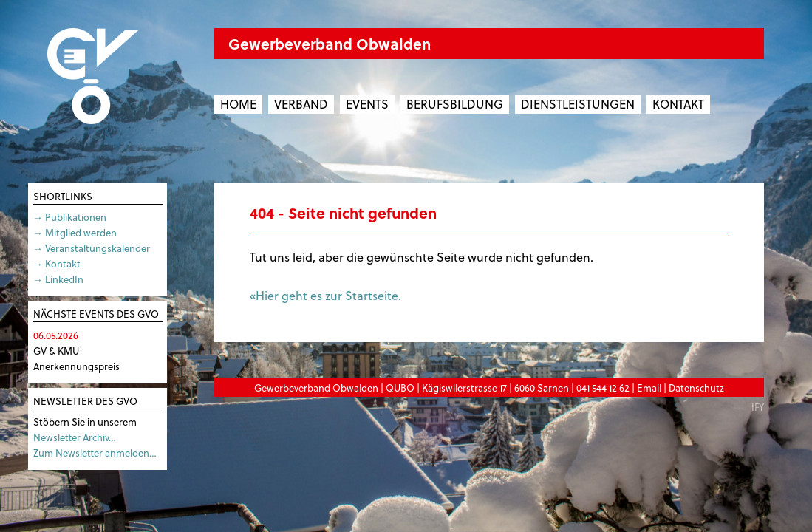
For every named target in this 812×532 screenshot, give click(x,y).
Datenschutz (696, 388)
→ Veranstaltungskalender (92, 248)
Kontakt (678, 104)
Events (367, 104)
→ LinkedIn (58, 279)
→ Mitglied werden (75, 232)
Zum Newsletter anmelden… (95, 453)
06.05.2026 (56, 335)
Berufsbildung (455, 104)
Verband (301, 104)
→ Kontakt (57, 263)
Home (238, 104)
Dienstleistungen (578, 104)
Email (649, 388)
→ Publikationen (70, 217)
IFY (758, 407)
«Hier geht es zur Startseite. (325, 295)
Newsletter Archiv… (75, 437)
